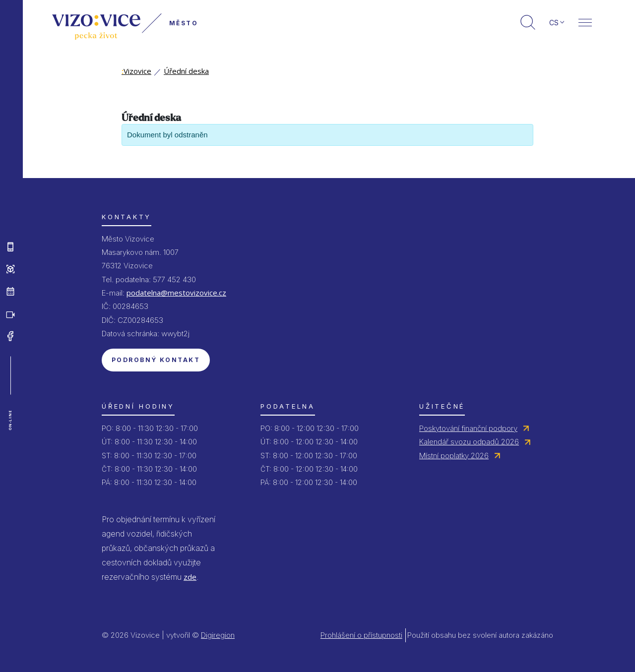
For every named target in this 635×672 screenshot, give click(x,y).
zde (190, 577)
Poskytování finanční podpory (468, 428)
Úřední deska (186, 71)
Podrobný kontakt (156, 360)
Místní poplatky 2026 (454, 456)
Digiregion (218, 635)
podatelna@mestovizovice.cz (176, 293)
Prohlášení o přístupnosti (361, 635)
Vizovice (136, 71)
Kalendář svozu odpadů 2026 (469, 442)
